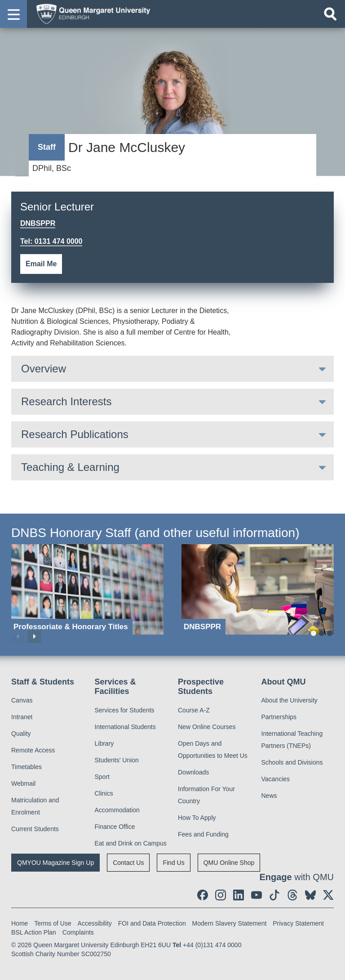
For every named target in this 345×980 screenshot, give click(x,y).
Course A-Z (194, 710)
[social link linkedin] (239, 895)
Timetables (27, 767)
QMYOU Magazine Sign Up (55, 863)
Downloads (193, 772)
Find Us (173, 863)
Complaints (78, 932)
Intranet (22, 717)
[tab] (172, 369)
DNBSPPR (38, 223)
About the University (290, 700)
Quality (21, 734)
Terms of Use (53, 923)
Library (104, 743)
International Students (125, 727)
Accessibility (95, 923)
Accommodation (117, 810)
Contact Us (128, 863)
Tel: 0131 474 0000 (51, 241)
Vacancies (276, 779)
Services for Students (125, 710)
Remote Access (33, 750)
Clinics (104, 793)
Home (20, 923)
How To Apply (197, 818)
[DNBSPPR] (258, 589)
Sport (102, 777)
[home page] (90, 13)
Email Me (41, 264)
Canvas (22, 700)
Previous (18, 636)
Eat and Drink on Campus (131, 843)
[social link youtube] (257, 895)
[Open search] (330, 14)
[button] (13, 14)
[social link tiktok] (274, 895)
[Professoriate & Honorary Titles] (87, 589)
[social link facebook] (203, 895)
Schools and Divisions (292, 762)
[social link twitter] (328, 895)
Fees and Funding (203, 834)
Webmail (23, 783)
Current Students (35, 829)
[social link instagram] (221, 895)
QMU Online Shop (229, 863)
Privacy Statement (298, 923)
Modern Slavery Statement (230, 923)
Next (34, 636)
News (269, 796)
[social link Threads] (292, 895)
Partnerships (279, 717)
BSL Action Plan (34, 932)
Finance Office (115, 827)
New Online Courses (207, 727)
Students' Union (117, 760)
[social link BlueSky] (310, 895)
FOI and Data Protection (152, 923)
